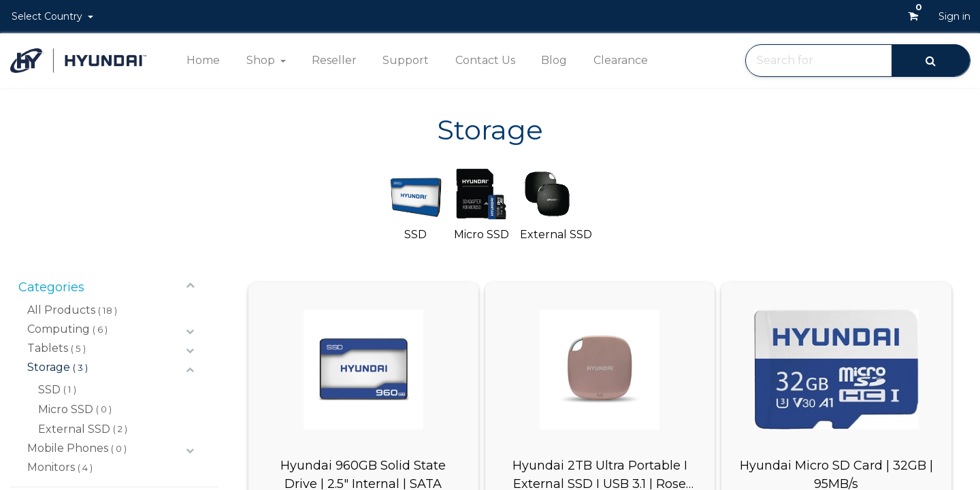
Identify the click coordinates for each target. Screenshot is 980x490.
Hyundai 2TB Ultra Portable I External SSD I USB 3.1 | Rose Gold (600, 474)
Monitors (51, 467)
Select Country (48, 16)
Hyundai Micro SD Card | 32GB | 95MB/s (836, 474)
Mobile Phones (68, 448)
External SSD (74, 429)
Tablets (48, 348)
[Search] (931, 60)
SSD (49, 390)
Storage (49, 367)
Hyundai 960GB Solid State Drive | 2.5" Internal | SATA (363, 474)
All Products (61, 310)
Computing (59, 329)
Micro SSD (66, 409)
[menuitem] (203, 61)
